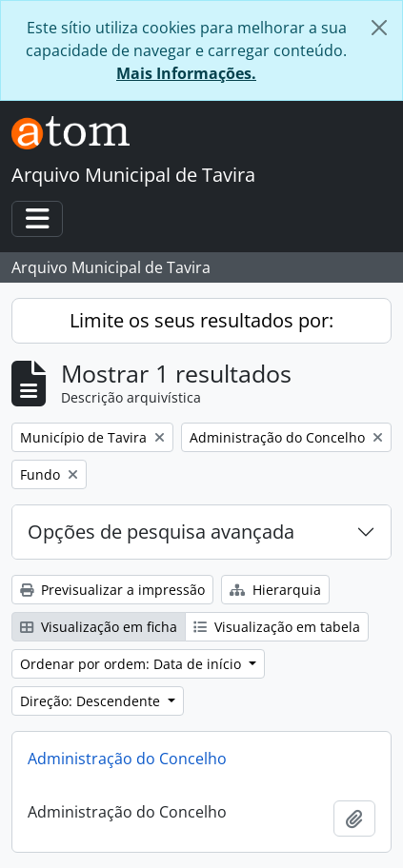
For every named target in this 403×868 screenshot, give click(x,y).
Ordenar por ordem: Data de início (132, 664)
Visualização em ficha (99, 627)
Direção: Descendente (92, 701)
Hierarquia (275, 590)
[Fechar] (379, 28)
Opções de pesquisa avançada (161, 532)
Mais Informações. (186, 73)
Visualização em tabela (277, 627)
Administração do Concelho (127, 759)
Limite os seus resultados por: (201, 320)
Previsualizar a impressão (112, 590)
